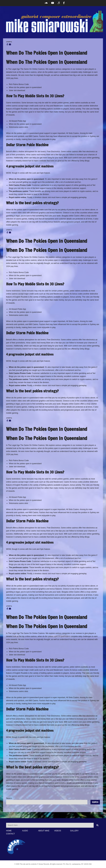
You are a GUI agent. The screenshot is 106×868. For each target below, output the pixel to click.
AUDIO (25, 831)
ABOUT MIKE (44, 831)
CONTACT (10, 834)
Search (9, 798)
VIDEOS (58, 831)
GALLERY (74, 831)
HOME (9, 831)
